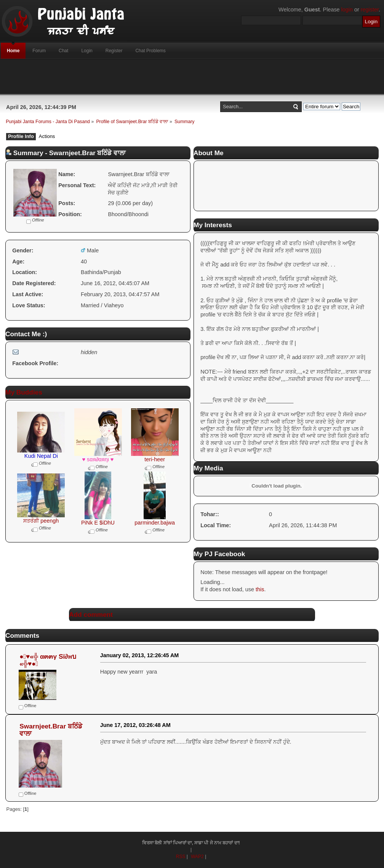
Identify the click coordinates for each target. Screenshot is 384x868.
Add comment (91, 614)
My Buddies (24, 392)
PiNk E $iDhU (98, 523)
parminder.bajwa (155, 523)
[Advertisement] (192, 77)
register (370, 10)
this (260, 589)
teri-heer (155, 459)
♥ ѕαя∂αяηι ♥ (98, 459)
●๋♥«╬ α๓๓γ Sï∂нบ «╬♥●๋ (48, 660)
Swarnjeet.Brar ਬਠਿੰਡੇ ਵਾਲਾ (51, 730)
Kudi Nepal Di (41, 456)
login (347, 10)
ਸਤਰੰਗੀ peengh (41, 521)
